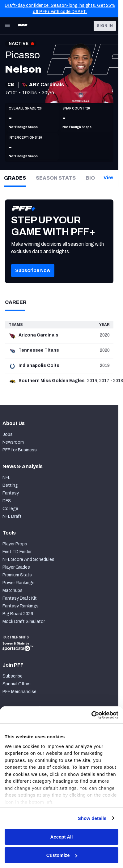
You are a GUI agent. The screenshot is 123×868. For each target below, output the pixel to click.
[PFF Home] (23, 26)
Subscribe (13, 676)
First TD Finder (17, 552)
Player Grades (16, 567)
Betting (10, 485)
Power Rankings (19, 583)
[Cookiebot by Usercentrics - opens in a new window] (91, 715)
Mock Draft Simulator (24, 622)
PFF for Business (20, 450)
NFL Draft (12, 516)
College (10, 509)
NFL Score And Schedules (28, 559)
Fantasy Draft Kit (20, 598)
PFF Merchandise (19, 692)
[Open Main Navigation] (7, 26)
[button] (33, 271)
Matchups (13, 591)
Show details (92, 818)
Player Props (15, 544)
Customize (62, 855)
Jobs (8, 434)
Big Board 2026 (18, 614)
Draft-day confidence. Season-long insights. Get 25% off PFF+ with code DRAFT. (60, 9)
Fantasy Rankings (21, 606)
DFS (7, 501)
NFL (6, 478)
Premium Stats (17, 575)
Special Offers (17, 684)
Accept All (62, 837)
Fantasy (11, 493)
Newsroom (13, 442)
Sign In (105, 26)
